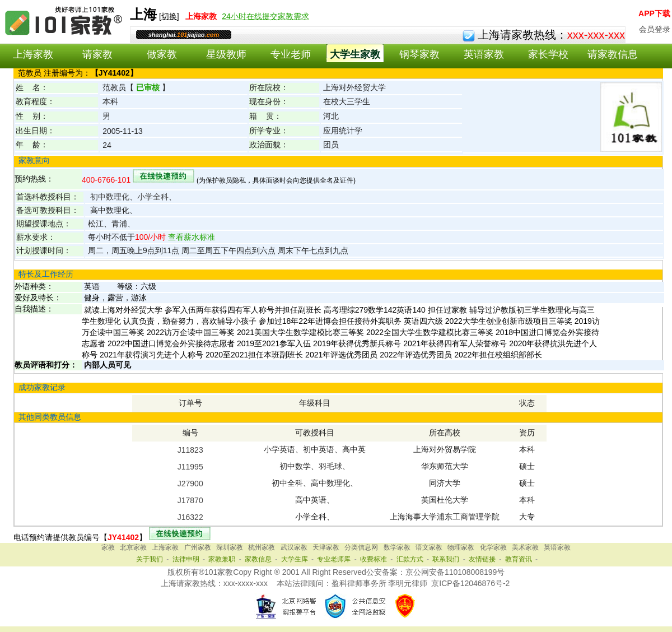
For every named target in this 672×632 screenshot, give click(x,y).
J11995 (190, 467)
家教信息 (258, 559)
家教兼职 (222, 559)
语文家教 (429, 547)
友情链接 (482, 559)
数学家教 (397, 547)
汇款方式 (410, 559)
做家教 (162, 54)
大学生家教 (355, 54)
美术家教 (525, 547)
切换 (169, 16)
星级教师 (226, 54)
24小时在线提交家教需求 (265, 16)
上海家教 (33, 54)
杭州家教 (262, 547)
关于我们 (150, 559)
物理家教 (461, 547)
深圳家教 (230, 547)
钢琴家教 (419, 54)
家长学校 (548, 54)
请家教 (97, 54)
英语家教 (484, 54)
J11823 (190, 450)
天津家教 (326, 547)
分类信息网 (361, 547)
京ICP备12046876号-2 (470, 583)
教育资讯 (519, 559)
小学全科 (153, 197)
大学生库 (295, 559)
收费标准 (374, 559)
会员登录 (655, 29)
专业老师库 (334, 559)
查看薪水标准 (190, 237)
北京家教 (133, 547)
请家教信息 (613, 54)
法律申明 (186, 559)
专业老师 (291, 54)
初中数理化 (110, 197)
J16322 (190, 517)
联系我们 (446, 559)
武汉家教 (294, 547)
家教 (108, 547)
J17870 (190, 500)
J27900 (190, 484)
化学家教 (493, 547)
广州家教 (198, 547)
